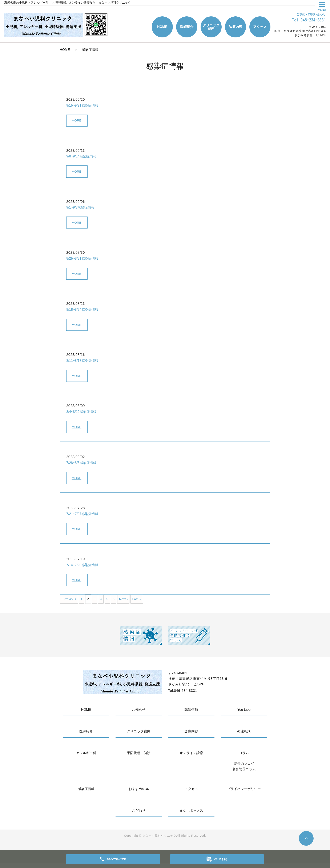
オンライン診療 (191, 758)
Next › (126, 604)
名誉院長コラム (244, 774)
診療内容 (236, 27)
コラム (244, 758)
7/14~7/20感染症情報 (82, 570)
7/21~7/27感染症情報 (82, 518)
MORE (77, 121)
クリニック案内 (211, 27)
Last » (140, 604)
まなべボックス (191, 816)
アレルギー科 (86, 758)
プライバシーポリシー (244, 794)
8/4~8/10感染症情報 (81, 415)
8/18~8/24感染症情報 (82, 312)
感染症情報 (86, 794)
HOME (162, 27)
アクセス (260, 27)
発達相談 (244, 737)
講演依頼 (191, 715)
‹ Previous (69, 604)
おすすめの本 (139, 794)
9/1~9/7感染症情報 (80, 208)
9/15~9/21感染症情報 (82, 105)
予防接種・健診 (139, 758)
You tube (244, 715)
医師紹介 (187, 27)
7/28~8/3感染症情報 (81, 466)
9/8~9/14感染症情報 (81, 157)
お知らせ (139, 715)
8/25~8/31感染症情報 (82, 260)
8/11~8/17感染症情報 (82, 363)
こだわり (139, 816)
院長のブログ (244, 769)
